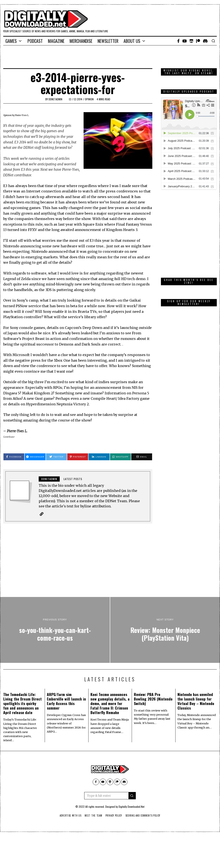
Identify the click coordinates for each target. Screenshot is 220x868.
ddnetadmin (55, 99)
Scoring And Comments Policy (144, 816)
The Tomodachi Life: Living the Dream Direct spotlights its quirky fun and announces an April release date (22, 704)
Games (11, 41)
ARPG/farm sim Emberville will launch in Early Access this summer (66, 701)
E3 (70, 99)
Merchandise (81, 41)
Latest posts (73, 479)
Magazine (56, 41)
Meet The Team (92, 816)
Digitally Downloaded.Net (131, 807)
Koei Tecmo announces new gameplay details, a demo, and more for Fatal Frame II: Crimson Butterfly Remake (110, 704)
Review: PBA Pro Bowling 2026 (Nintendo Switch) (153, 699)
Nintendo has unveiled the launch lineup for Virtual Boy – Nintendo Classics (196, 701)
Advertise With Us (69, 816)
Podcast (35, 41)
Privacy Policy (114, 816)
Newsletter (108, 41)
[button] (132, 796)
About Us (132, 41)
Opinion (89, 99)
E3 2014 (78, 99)
